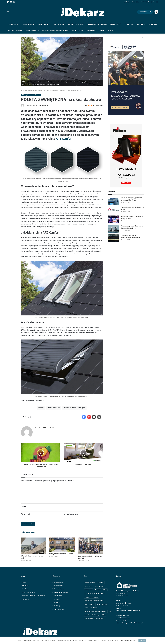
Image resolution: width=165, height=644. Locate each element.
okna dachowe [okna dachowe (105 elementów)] (90, 604)
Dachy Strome (28, 24)
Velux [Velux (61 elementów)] (103, 615)
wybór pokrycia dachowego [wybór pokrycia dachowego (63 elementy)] (94, 619)
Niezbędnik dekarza (15, 30)
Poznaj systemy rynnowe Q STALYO (61, 554)
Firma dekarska (32, 30)
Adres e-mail (26, 514)
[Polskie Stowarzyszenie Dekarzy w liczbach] (114, 210)
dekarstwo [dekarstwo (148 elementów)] (89, 590)
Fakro (41, 408)
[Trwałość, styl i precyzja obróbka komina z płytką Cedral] (114, 201)
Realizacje (153, 24)
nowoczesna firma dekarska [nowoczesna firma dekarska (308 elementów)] (94, 601)
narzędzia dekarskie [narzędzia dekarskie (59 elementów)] (91, 597)
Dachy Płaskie (43, 24)
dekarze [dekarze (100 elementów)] (97, 590)
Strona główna (14, 24)
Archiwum (26, 589)
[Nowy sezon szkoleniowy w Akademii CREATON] (90, 546)
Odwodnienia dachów (76, 24)
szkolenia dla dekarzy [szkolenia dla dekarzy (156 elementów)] (92, 615)
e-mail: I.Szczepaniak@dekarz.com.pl (129, 623)
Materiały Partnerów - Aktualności (40, 90)
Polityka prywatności (129, 641)
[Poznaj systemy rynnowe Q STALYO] (62, 545)
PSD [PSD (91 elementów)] (110, 611)
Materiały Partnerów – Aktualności (33, 596)
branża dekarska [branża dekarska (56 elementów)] (90, 583)
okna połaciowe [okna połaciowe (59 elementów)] (102, 604)
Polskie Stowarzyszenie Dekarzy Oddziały (88, 30)
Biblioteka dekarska (131, 2)
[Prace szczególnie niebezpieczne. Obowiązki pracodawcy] (114, 229)
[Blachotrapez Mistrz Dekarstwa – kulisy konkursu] (114, 219)
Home (24, 90)
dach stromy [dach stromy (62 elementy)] (99, 586)
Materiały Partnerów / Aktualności (55, 30)
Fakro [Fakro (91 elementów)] (105, 590)
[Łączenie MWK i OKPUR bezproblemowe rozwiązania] (114, 238)
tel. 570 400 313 (121, 620)
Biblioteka (25, 585)
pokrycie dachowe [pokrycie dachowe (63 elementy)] (91, 608)
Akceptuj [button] (142, 641)
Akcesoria (129, 24)
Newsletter (26, 599)
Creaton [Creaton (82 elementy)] (101, 583)
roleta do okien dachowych (75, 408)
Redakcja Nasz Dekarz (31, 106)
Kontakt (111, 30)
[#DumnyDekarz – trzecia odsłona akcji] (34, 546)
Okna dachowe (58, 24)
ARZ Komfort (64, 139)
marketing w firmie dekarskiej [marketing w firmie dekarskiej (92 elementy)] (94, 593)
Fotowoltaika (116, 24)
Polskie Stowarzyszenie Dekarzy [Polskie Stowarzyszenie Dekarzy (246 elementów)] (95, 611)
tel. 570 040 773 (122, 606)
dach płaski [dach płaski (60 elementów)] (89, 586)
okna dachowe (54, 408)
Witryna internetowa (71, 514)
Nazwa (24, 506)
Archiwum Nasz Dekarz (149, 2)
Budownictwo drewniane (98, 24)
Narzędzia (141, 24)
